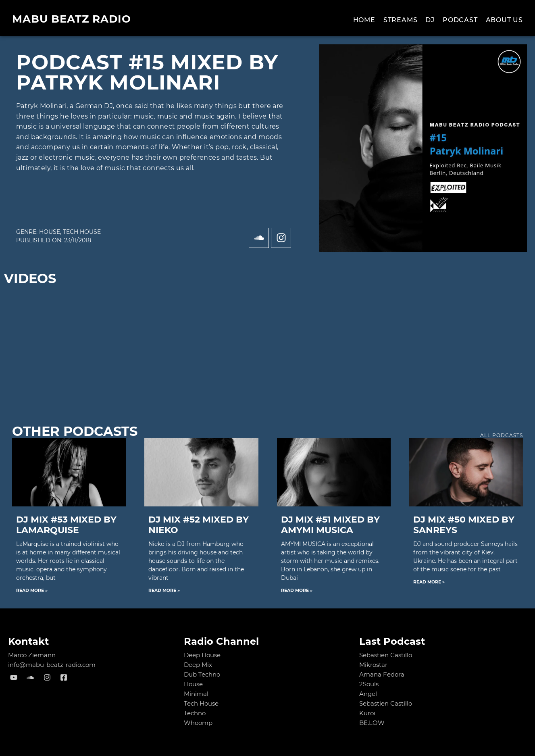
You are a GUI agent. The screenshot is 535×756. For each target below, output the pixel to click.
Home (364, 20)
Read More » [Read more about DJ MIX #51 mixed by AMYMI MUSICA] (297, 590)
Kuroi (367, 713)
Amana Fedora (382, 674)
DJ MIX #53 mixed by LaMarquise (66, 525)
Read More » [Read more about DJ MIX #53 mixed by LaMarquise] (32, 590)
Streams (401, 20)
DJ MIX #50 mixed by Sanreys (464, 525)
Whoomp (198, 723)
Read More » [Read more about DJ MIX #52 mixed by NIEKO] (164, 590)
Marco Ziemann (32, 655)
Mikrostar (373, 665)
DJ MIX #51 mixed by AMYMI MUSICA (330, 525)
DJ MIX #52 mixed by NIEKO (199, 525)
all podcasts (502, 435)
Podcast (460, 20)
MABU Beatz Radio (72, 19)
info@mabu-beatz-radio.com (52, 665)
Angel (368, 694)
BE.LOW (372, 723)
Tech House (82, 232)
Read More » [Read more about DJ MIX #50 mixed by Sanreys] (429, 582)
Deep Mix (198, 665)
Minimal (196, 694)
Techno (195, 713)
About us (504, 20)
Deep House (202, 655)
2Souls (369, 684)
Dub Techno (202, 674)
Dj (430, 20)
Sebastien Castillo (386, 655)
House (50, 232)
